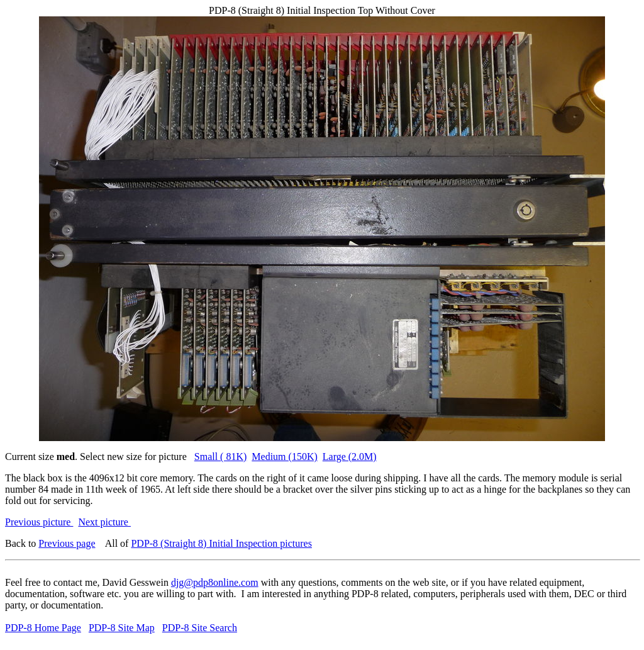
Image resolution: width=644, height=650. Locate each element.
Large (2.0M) (350, 457)
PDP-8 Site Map (122, 628)
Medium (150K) (284, 457)
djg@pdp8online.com (215, 582)
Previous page (67, 543)
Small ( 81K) (221, 457)
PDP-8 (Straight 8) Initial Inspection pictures (221, 543)
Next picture (104, 522)
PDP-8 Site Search (200, 628)
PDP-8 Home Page (43, 628)
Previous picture (39, 522)
